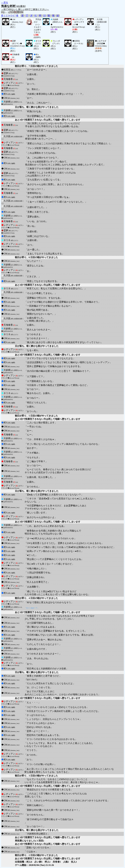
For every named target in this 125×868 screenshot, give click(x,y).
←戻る (5, 2)
